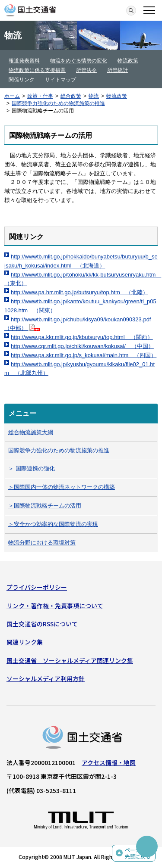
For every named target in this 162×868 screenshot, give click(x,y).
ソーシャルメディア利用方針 (46, 678)
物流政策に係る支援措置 (37, 70)
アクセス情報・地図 (109, 762)
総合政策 (71, 96)
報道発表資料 (24, 61)
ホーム (12, 96)
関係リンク (22, 80)
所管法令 (86, 70)
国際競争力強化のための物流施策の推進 (58, 103)
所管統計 (118, 70)
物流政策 (128, 61)
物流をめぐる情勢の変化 (79, 61)
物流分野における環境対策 (42, 543)
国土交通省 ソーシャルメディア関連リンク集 (70, 660)
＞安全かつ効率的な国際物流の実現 (53, 524)
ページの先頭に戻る (138, 853)
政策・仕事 (40, 96)
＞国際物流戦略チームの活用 (45, 506)
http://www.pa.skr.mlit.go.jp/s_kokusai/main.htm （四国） (84, 355)
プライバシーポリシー (37, 587)
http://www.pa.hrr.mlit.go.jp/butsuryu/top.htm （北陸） (79, 292)
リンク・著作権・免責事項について (55, 606)
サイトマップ (60, 80)
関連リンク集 (25, 642)
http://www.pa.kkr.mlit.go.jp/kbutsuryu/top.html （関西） (82, 337)
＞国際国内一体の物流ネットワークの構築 (62, 487)
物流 (94, 96)
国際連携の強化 (35, 468)
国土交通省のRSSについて (42, 624)
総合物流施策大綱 (31, 432)
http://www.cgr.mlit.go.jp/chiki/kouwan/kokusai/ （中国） (82, 346)
